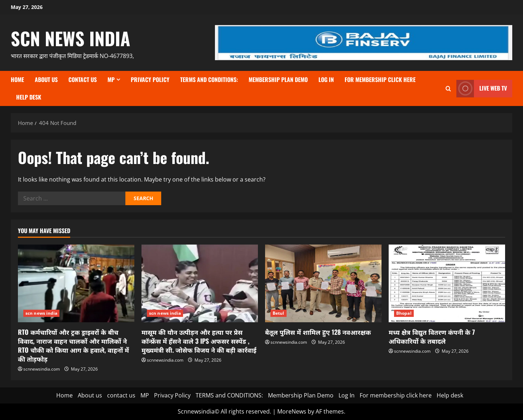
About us (46, 79)
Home (17, 79)
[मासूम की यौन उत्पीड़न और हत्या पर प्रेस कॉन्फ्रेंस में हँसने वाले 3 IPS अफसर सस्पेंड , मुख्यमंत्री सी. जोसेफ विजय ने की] (200, 283)
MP (111, 79)
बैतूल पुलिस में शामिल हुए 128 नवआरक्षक (318, 332)
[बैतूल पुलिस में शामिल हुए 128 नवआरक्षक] (323, 283)
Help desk (29, 97)
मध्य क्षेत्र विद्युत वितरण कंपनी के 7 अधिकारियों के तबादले (432, 336)
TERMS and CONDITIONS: (209, 79)
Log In (326, 79)
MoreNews (292, 411)
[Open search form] (448, 89)
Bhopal (404, 313)
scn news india (71, 38)
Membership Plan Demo (278, 79)
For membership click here (380, 79)
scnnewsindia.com (42, 369)
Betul (279, 313)
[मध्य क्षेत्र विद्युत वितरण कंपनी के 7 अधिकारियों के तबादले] (447, 283)
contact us (83, 79)
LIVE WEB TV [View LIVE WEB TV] (482, 89)
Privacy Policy (150, 79)
